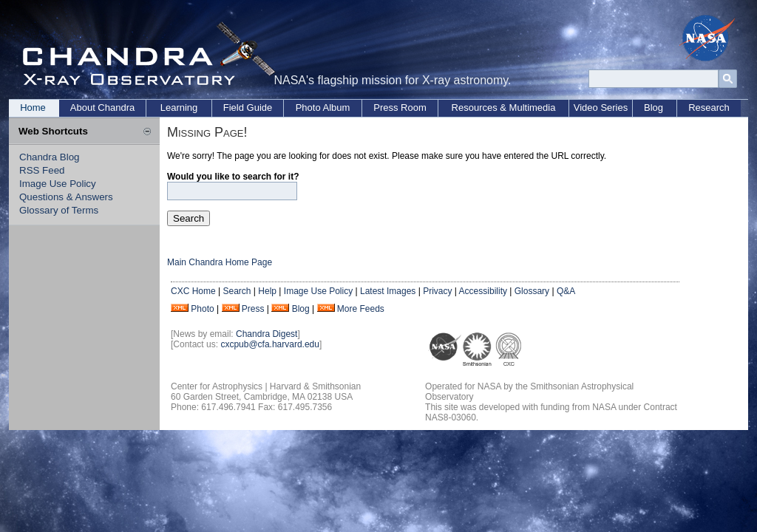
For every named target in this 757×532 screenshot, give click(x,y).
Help (267, 291)
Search (237, 291)
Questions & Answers (66, 197)
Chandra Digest (267, 334)
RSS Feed (42, 170)
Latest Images (388, 291)
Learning (179, 108)
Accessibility (483, 291)
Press (253, 309)
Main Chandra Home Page (220, 262)
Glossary (532, 291)
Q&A (566, 291)
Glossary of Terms (59, 210)
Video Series (601, 108)
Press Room (400, 108)
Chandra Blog (50, 157)
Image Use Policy (58, 184)
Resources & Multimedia (504, 108)
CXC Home (193, 291)
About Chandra (102, 108)
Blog (654, 108)
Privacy (437, 291)
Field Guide (248, 108)
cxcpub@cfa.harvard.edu (270, 344)
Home (33, 108)
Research (709, 108)
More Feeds (361, 309)
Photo (202, 309)
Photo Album (323, 108)
